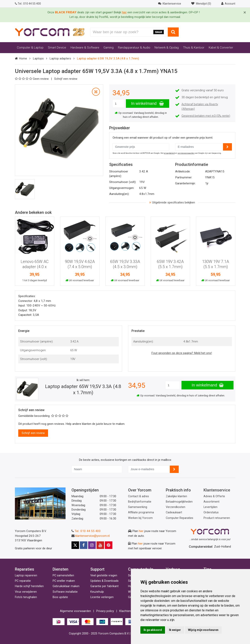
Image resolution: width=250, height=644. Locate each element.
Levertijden (210, 507)
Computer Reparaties (180, 518)
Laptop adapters (60, 58)
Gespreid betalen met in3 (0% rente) (206, 116)
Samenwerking (138, 507)
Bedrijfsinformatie (140, 502)
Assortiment (211, 502)
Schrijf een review (66, 79)
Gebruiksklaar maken (66, 586)
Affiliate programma (141, 512)
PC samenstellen (63, 575)
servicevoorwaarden (186, 153)
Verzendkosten (176, 507)
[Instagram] (92, 545)
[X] (75, 545)
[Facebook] (84, 545)
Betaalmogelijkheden (179, 502)
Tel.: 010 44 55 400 (88, 531)
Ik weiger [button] (175, 630)
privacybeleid (169, 153)
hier (141, 531)
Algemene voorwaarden (75, 611)
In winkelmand (148, 103)
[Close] (245, 12)
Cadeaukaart (174, 512)
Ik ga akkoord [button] (153, 630)
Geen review (32, 79)
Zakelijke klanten (176, 496)
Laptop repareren (26, 575)
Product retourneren (217, 518)
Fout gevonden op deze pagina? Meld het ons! (182, 353)
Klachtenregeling (130, 611)
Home (23, 58)
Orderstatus (211, 512)
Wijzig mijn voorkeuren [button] (203, 630)
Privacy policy (105, 611)
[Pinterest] (109, 545)
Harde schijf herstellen (29, 586)
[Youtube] (100, 545)
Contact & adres (139, 496)
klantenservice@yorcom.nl (92, 536)
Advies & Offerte (214, 496)
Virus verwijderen (26, 592)
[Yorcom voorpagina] (50, 32)
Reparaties (25, 569)
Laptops (38, 58)
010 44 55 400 (28, 4)
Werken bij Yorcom (140, 518)
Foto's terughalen (26, 597)
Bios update (60, 597)
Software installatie (65, 592)
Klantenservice (217, 490)
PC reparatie (23, 581)
